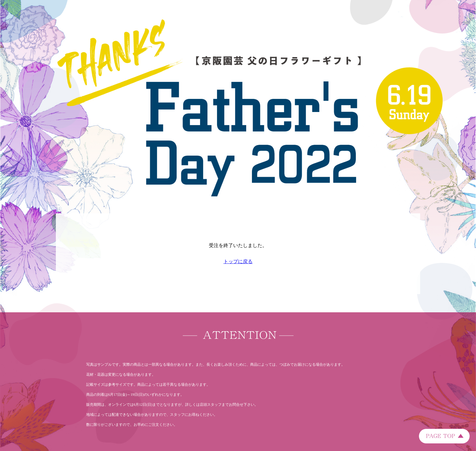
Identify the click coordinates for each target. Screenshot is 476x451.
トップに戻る (238, 261)
